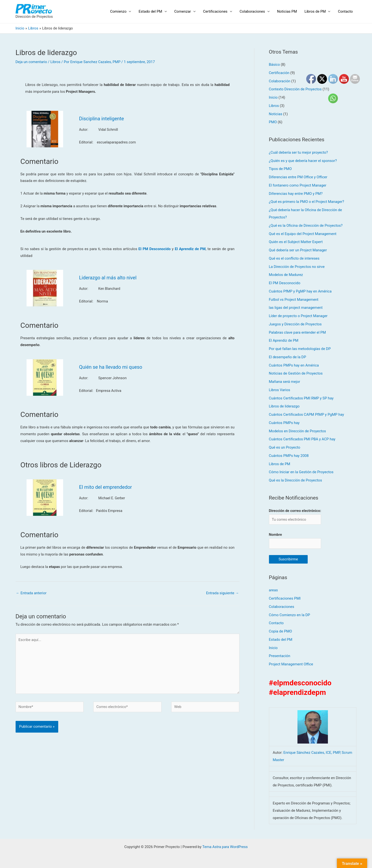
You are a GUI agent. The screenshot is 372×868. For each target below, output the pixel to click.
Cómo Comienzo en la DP (290, 615)
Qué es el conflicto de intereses (294, 258)
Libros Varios (280, 390)
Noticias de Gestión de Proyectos (296, 373)
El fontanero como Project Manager (298, 185)
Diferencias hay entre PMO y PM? (296, 194)
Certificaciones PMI (285, 598)
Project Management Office (291, 664)
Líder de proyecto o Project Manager (298, 316)
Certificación (279, 73)
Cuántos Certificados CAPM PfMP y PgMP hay (307, 415)
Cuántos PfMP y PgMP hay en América (300, 291)
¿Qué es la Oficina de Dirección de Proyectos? (306, 226)
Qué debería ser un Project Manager (298, 250)
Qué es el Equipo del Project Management (303, 234)
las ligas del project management (296, 308)
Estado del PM (152, 11)
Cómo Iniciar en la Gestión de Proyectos (301, 472)
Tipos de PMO (280, 169)
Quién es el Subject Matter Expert (296, 242)
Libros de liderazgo (284, 406)
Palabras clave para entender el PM (297, 332)
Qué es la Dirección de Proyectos (296, 480)
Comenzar (184, 11)
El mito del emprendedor (106, 487)
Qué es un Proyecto (285, 447)
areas (273, 590)
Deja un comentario (31, 62)
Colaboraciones (253, 11)
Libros (55, 62)
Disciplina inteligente (102, 119)
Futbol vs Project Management (294, 300)
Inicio (273, 97)
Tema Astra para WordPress (225, 847)
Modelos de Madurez (286, 275)
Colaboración (280, 81)
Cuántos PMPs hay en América (294, 365)
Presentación (280, 656)
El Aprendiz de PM (284, 340)
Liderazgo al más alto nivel (108, 278)
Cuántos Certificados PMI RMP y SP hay (301, 398)
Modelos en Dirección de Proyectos (298, 431)
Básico (274, 65)
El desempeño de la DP (288, 357)
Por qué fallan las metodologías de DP (300, 349)
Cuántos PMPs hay (284, 423)
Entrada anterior (31, 593)
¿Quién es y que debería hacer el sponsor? (303, 161)
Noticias (276, 114)
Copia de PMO (281, 631)
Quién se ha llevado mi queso (111, 367)
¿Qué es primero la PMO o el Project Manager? (307, 202)
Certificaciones (216, 11)
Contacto (346, 11)
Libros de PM (315, 11)
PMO (273, 122)
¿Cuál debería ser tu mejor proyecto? (299, 152)
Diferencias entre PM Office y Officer (298, 177)
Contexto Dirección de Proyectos (295, 89)
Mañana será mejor (285, 382)
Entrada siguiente (223, 593)
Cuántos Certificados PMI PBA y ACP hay (302, 439)
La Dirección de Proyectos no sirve (297, 267)
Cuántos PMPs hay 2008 (289, 456)
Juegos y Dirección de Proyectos (295, 324)
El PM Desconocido (285, 283)
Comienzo (120, 11)
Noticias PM (287, 11)
